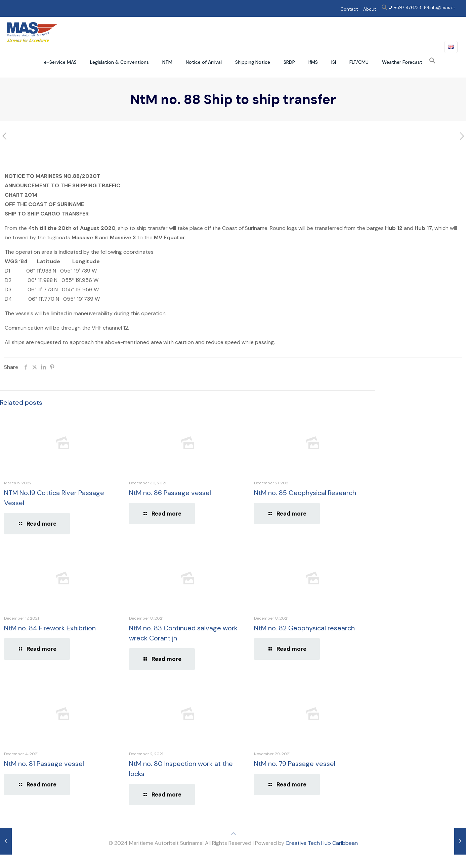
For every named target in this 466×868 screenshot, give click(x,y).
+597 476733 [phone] (407, 8)
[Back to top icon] (233, 834)
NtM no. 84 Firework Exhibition (50, 628)
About (370, 9)
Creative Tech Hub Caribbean (322, 843)
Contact (349, 9)
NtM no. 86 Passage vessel (170, 493)
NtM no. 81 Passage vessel (44, 764)
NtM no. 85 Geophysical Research (305, 493)
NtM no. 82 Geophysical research (304, 628)
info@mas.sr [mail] (442, 8)
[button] (385, 9)
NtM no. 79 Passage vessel (295, 764)
